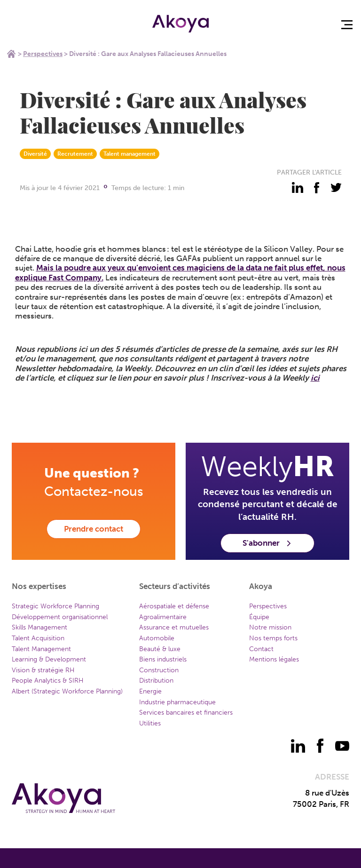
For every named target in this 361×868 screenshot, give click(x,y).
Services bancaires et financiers (186, 713)
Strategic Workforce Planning (55, 606)
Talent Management (41, 649)
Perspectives (43, 54)
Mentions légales (274, 659)
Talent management (129, 154)
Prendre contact (94, 529)
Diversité (35, 154)
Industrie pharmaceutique (177, 702)
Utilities (150, 723)
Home (11, 54)
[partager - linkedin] (298, 188)
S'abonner (267, 543)
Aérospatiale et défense (174, 606)
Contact (261, 649)
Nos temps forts (273, 638)
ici (315, 378)
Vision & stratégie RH (43, 670)
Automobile (157, 638)
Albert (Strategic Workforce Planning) (67, 691)
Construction (159, 670)
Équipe (259, 617)
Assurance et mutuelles (174, 627)
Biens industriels (163, 659)
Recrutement (75, 154)
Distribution (156, 681)
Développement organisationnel (60, 617)
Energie (150, 691)
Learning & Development (49, 659)
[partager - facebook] (317, 188)
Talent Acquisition (38, 638)
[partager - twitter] (336, 188)
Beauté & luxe (160, 649)
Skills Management (39, 627)
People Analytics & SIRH (48, 681)
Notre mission (270, 627)
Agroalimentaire (163, 617)
